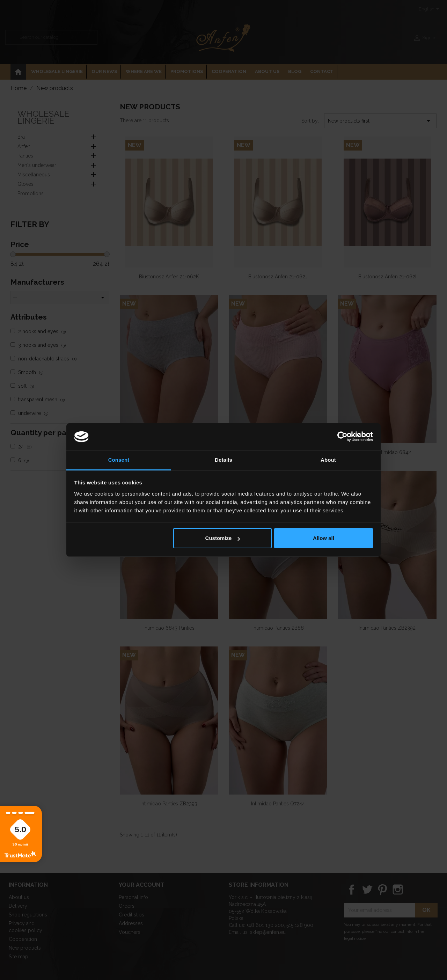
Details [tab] (223, 460)
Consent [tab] (119, 460)
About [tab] (328, 460)
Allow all (324, 538)
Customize (223, 538)
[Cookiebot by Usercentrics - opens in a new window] (342, 437)
